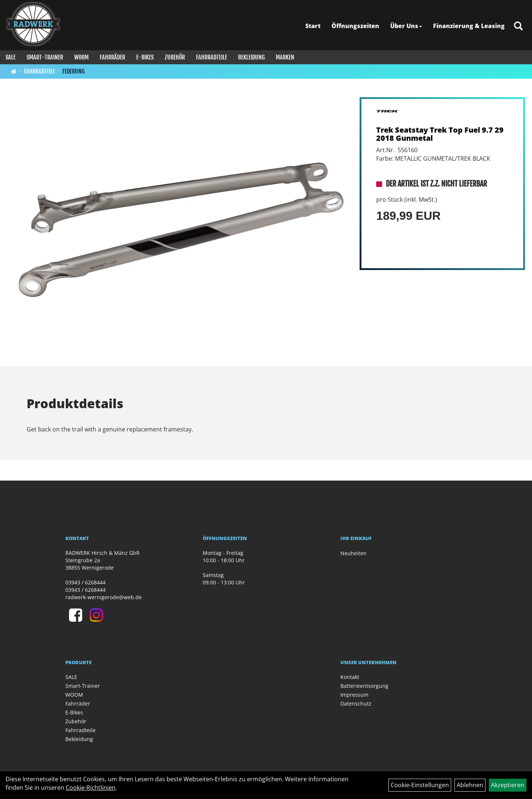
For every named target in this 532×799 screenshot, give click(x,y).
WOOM (81, 57)
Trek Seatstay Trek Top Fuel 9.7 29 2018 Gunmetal (440, 134)
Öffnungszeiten (355, 26)
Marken (285, 57)
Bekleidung (251, 57)
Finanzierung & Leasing (469, 26)
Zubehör (175, 57)
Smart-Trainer (45, 57)
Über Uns (406, 26)
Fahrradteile (212, 57)
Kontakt (350, 677)
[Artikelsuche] (518, 26)
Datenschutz (356, 704)
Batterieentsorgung (364, 686)
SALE (11, 57)
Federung (73, 71)
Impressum (354, 695)
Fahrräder (112, 57)
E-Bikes (145, 57)
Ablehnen (470, 785)
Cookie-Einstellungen (420, 785)
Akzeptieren (508, 785)
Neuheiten (353, 553)
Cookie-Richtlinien (91, 788)
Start (313, 26)
